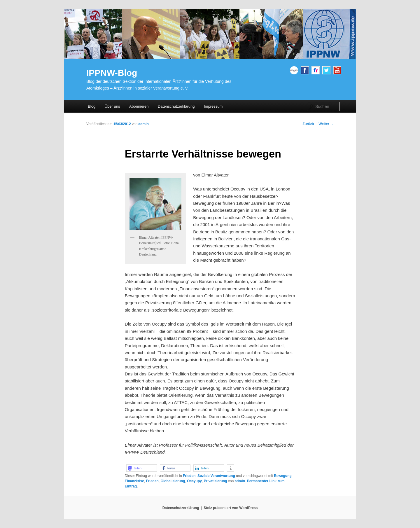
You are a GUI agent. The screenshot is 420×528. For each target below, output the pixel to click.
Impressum (213, 106)
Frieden (189, 476)
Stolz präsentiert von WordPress (231, 508)
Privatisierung (216, 481)
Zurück (306, 124)
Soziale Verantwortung (216, 476)
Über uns (112, 106)
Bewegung (283, 476)
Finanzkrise (134, 481)
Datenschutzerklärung (176, 106)
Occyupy (194, 481)
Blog (92, 106)
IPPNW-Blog (112, 73)
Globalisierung (173, 481)
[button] (142, 468)
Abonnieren (139, 106)
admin (144, 124)
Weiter (326, 124)
